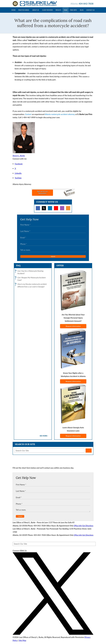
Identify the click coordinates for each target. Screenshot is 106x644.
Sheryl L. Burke (19, 158)
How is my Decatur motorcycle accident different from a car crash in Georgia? (31, 287)
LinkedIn (18, 175)
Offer (60, 268)
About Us (36, 12)
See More (43, 438)
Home (14, 12)
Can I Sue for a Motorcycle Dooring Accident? (30, 274)
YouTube (18, 180)
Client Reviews (47, 12)
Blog (82, 12)
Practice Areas (24, 12)
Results (58, 12)
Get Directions (88, 528)
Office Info (78, 528)
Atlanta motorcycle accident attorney (60, 116)
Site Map (22, 642)
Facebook (19, 166)
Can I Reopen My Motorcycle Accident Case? (31, 281)
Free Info (73, 12)
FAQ (18, 268)
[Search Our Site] (49, 453)
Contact (28, 116)
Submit (53, 259)
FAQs (66, 12)
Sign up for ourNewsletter (43, 194)
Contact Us (90, 12)
